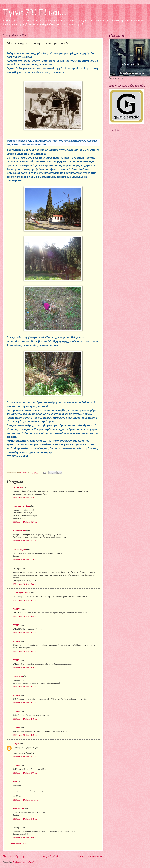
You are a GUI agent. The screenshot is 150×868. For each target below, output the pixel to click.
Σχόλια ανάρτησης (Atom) (24, 862)
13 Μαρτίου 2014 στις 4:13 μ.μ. (25, 600)
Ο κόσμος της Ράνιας (22, 593)
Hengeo (16, 744)
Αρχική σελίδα (51, 856)
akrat (15, 782)
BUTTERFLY (19, 487)
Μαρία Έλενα (19, 809)
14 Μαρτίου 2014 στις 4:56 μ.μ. (25, 838)
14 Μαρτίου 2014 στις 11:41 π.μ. (26, 800)
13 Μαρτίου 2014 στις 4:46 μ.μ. (25, 668)
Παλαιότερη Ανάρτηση (91, 856)
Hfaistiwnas (18, 676)
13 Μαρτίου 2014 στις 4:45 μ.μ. (25, 651)
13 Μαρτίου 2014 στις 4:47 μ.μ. (25, 687)
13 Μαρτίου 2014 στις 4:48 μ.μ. (25, 719)
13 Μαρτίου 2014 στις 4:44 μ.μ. (25, 616)
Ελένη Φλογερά (19, 550)
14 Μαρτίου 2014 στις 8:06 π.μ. (25, 773)
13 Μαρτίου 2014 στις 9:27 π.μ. (25, 522)
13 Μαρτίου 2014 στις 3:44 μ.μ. (25, 584)
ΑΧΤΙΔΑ (17, 609)
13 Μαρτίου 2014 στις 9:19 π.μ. (25, 498)
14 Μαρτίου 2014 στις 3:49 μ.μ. (25, 819)
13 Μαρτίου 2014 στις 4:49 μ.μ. (25, 735)
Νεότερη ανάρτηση (13, 856)
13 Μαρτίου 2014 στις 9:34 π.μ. (25, 541)
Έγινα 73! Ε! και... (34, 12)
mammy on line (19, 531)
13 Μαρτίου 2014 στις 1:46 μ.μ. (25, 560)
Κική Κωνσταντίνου (21, 506)
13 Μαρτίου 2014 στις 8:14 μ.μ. (25, 757)
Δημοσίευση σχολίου (18, 843)
